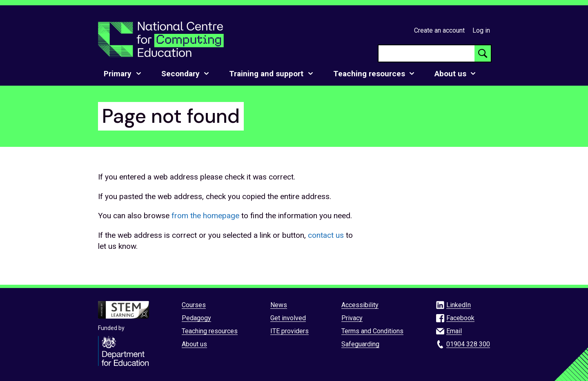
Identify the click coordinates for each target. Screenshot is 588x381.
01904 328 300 (468, 344)
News (279, 305)
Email (454, 331)
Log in (481, 30)
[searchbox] (427, 53)
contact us (326, 235)
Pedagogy (196, 318)
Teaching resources (210, 331)
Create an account (439, 30)
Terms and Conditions (372, 331)
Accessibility (360, 305)
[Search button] (483, 53)
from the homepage (205, 216)
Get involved (288, 318)
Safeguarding (360, 344)
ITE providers (290, 331)
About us (194, 344)
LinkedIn (459, 305)
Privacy (352, 318)
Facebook (460, 318)
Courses (194, 305)
